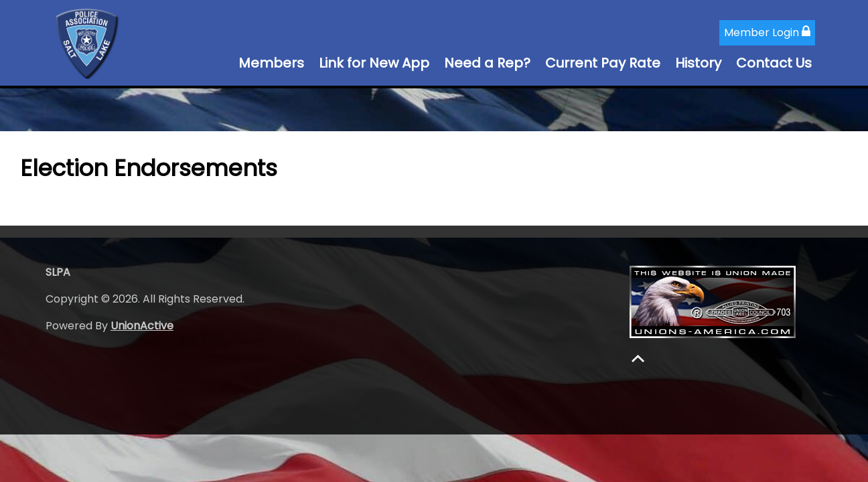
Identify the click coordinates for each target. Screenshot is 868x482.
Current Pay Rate (603, 63)
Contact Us (774, 63)
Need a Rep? (487, 63)
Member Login (767, 32)
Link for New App (374, 63)
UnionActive (142, 326)
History (698, 63)
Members (271, 63)
